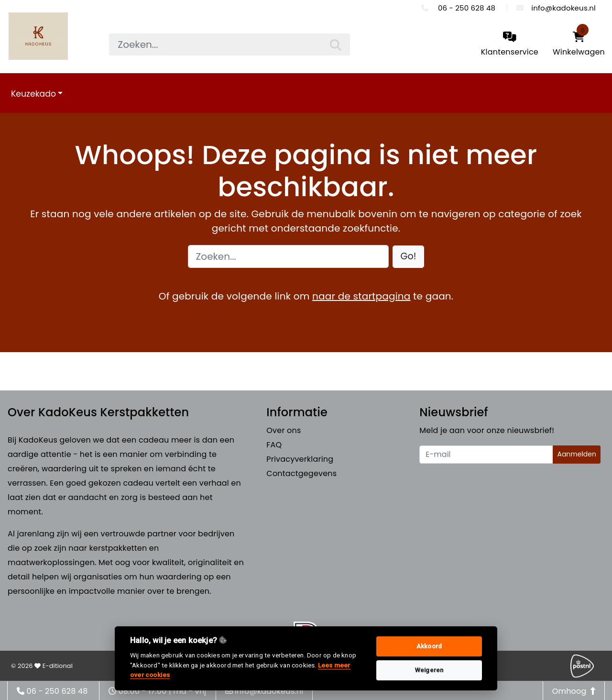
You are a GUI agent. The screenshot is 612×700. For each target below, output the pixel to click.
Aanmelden (577, 454)
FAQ (274, 445)
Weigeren (429, 670)
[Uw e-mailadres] (486, 455)
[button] (409, 257)
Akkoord (429, 646)
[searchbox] (229, 44)
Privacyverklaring (300, 459)
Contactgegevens (301, 473)
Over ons (284, 430)
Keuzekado (33, 94)
